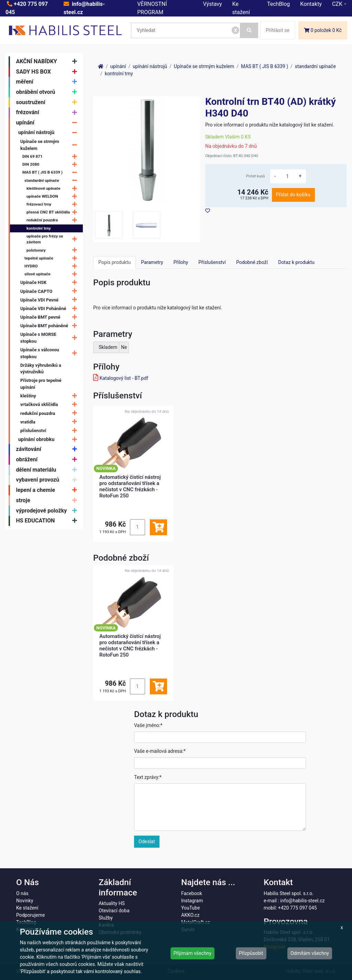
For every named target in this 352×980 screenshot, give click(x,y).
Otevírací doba (114, 911)
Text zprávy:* (148, 777)
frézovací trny (53, 204)
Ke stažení (27, 908)
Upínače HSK (50, 283)
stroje (48, 500)
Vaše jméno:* (148, 725)
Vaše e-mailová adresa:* (160, 751)
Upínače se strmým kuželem (50, 145)
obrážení (48, 460)
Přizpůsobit (251, 953)
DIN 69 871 (51, 157)
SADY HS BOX (48, 72)
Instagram (192, 901)
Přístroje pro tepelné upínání (41, 384)
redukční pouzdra (53, 221)
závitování (48, 449)
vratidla (50, 422)
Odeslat (147, 841)
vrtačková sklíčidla (50, 405)
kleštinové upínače (53, 189)
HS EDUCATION (48, 521)
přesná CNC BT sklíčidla (53, 212)
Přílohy (181, 262)
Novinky (25, 901)
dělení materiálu (48, 470)
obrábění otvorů (48, 92)
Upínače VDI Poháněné (50, 309)
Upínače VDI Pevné (50, 300)
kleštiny (50, 396)
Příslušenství (212, 262)
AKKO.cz (190, 915)
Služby (106, 918)
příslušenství (50, 431)
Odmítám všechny (310, 953)
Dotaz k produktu (296, 262)
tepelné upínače (52, 258)
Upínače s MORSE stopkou (50, 338)
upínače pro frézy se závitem (53, 239)
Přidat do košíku (293, 195)
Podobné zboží (252, 262)
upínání (48, 123)
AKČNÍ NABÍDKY (48, 62)
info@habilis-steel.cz (302, 901)
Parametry (152, 262)
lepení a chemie (48, 490)
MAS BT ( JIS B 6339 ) (51, 173)
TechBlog (278, 4)
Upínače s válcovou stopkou (50, 353)
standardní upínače (52, 181)
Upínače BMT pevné (50, 317)
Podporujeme (30, 915)
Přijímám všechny (192, 953)
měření (48, 82)
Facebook (192, 893)
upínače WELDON (53, 196)
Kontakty (311, 4)
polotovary (53, 250)
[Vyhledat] (249, 30)
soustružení (48, 102)
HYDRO (52, 266)
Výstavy (213, 4)
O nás (22, 893)
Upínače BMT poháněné (50, 326)
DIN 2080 (51, 164)
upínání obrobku (49, 439)
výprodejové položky (48, 511)
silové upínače (52, 274)
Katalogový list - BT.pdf (124, 378)
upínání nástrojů (49, 133)
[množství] (287, 176)
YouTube (190, 908)
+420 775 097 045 (298, 908)
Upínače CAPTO (50, 291)
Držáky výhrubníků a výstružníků (41, 369)
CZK (337, 4)
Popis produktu (114, 262)
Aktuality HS (112, 903)
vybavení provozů (48, 480)
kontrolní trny (39, 228)
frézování (48, 113)
